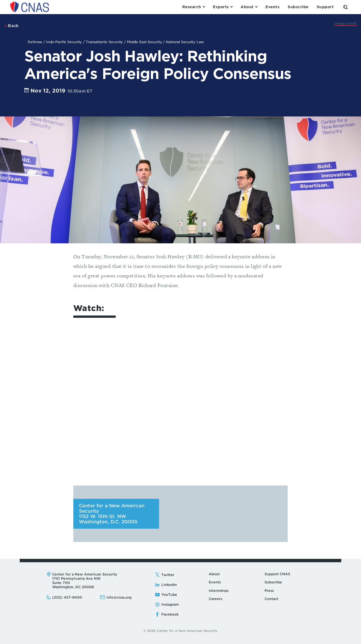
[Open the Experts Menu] (223, 7)
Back (12, 26)
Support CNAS (277, 574)
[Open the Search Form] (345, 7)
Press (269, 591)
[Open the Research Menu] (193, 7)
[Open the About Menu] (249, 7)
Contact (271, 599)
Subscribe (273, 582)
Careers (215, 599)
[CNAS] (346, 23)
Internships (219, 591)
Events (215, 582)
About (214, 574)
